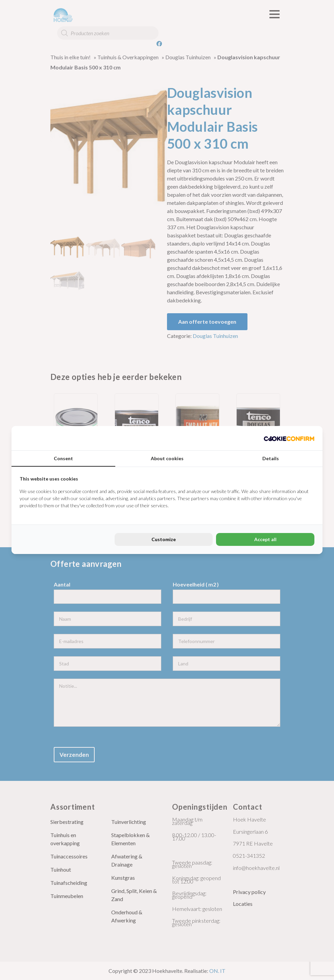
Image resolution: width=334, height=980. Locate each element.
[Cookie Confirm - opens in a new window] (289, 438)
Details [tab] (271, 458)
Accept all (265, 539)
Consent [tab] (63, 458)
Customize (164, 539)
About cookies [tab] (167, 458)
